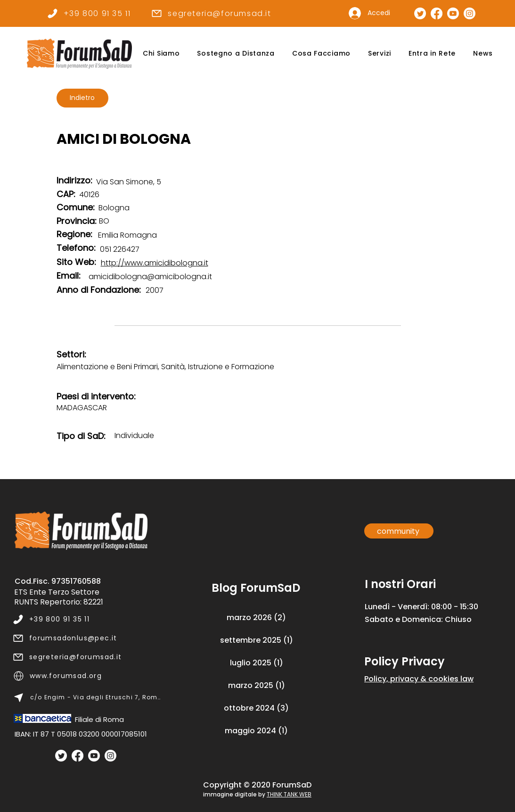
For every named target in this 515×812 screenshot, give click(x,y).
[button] (161, 54)
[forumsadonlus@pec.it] (87, 638)
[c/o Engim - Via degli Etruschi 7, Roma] (87, 697)
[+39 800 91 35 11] (89, 13)
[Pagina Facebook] (437, 13)
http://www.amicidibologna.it (155, 263)
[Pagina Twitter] (420, 13)
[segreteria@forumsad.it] (211, 13)
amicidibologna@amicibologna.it (150, 277)
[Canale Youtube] (453, 13)
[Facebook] (78, 756)
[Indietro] (82, 98)
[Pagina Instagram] (470, 13)
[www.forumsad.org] (87, 676)
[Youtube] (94, 756)
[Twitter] (61, 756)
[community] (399, 531)
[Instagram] (110, 756)
